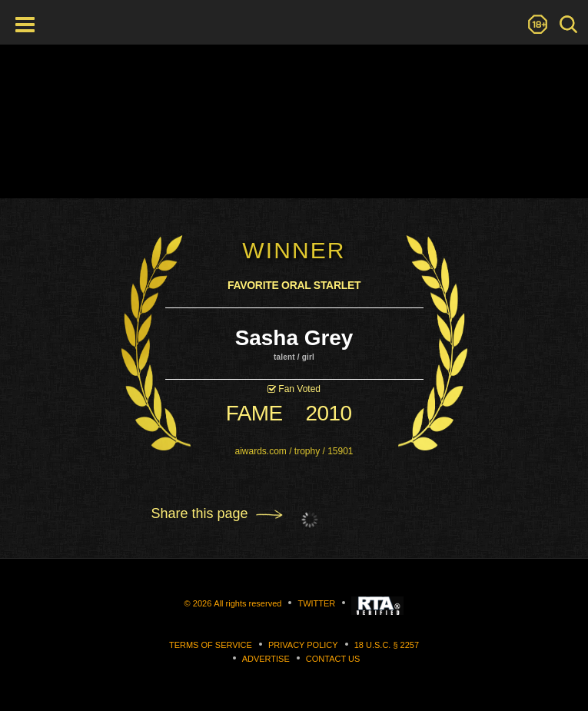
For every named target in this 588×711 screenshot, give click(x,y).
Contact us (333, 659)
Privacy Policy (303, 645)
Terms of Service (211, 645)
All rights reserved (247, 603)
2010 (329, 413)
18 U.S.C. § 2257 (387, 645)
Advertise (266, 659)
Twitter (316, 603)
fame (254, 413)
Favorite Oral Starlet (294, 286)
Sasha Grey (294, 338)
